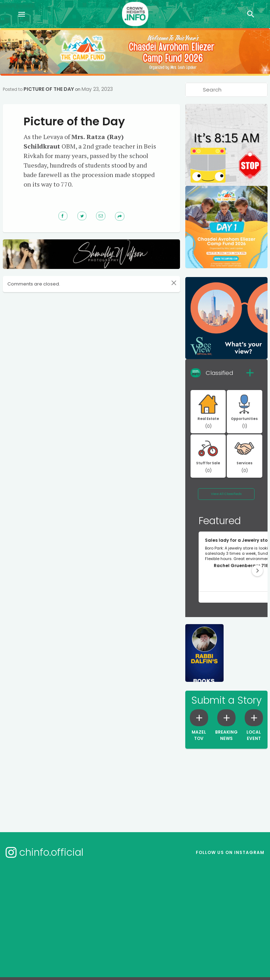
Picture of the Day (49, 89)
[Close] (174, 283)
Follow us (230, 852)
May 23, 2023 (97, 89)
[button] (257, 571)
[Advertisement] (136, 318)
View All (226, 494)
